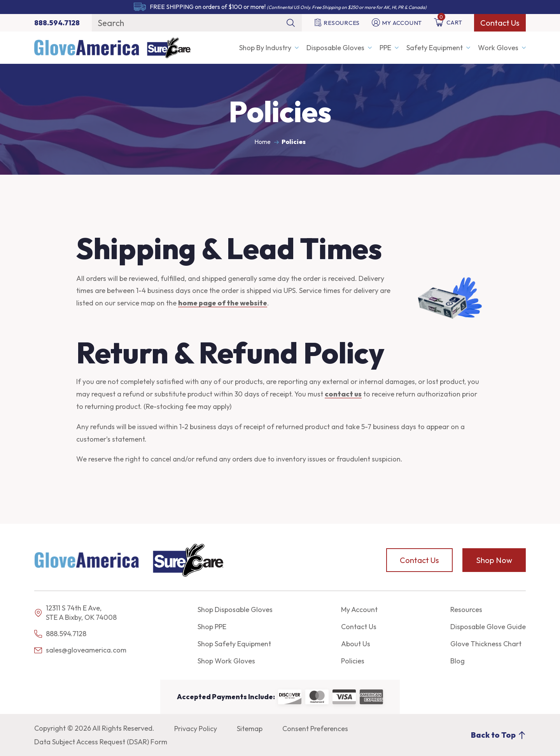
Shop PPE (212, 627)
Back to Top (498, 735)
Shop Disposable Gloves (235, 610)
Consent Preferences (315, 729)
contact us (343, 394)
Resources (337, 23)
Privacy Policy (196, 729)
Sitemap (250, 729)
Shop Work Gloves (226, 661)
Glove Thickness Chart (486, 644)
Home (262, 142)
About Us (356, 644)
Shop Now (494, 560)
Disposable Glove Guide (488, 627)
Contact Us (500, 23)
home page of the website (223, 303)
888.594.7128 (60, 634)
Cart (448, 22)
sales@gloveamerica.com (80, 650)
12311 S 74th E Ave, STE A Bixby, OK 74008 (81, 613)
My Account (397, 23)
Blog (458, 661)
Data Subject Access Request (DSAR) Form (101, 742)
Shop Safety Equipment (234, 644)
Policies (353, 661)
